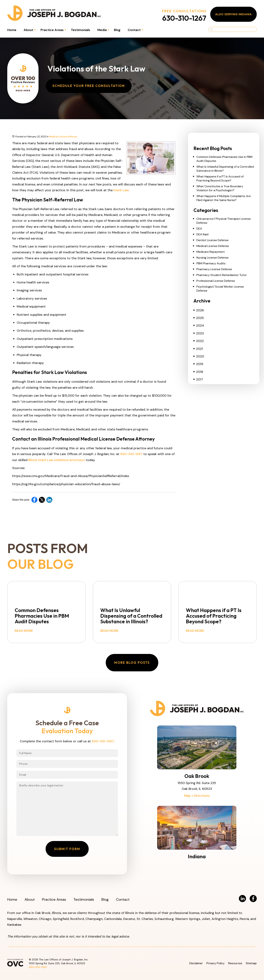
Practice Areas (52, 30)
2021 (198, 349)
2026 (199, 310)
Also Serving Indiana (233, 14)
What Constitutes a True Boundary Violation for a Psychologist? (220, 188)
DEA (199, 229)
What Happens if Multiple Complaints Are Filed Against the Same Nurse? (224, 198)
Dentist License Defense (212, 240)
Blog (117, 30)
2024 (199, 326)
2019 (198, 364)
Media (102, 30)
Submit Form (67, 849)
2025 (199, 318)
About (28, 30)
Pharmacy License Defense (214, 269)
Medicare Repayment (211, 252)
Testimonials (80, 30)
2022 (199, 341)
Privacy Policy (215, 963)
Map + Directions (197, 796)
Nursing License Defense (212, 258)
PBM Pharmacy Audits (211, 263)
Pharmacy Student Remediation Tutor (222, 275)
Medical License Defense (63, 137)
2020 (199, 356)
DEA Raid (202, 234)
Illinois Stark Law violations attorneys (56, 460)
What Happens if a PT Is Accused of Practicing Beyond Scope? (220, 178)
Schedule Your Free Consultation (89, 86)
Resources (235, 963)
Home (12, 30)
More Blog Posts (132, 663)
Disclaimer (196, 963)
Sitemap (251, 963)
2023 (199, 333)
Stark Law (121, 190)
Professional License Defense (216, 281)
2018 (198, 372)
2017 (198, 379)
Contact (134, 30)
